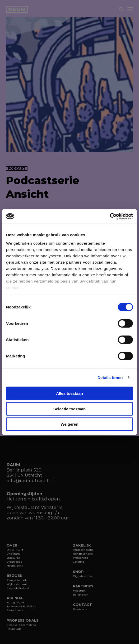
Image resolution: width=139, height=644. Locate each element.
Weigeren (69, 424)
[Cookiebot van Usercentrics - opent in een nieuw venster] (110, 216)
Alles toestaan (69, 393)
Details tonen (110, 377)
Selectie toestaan (70, 409)
